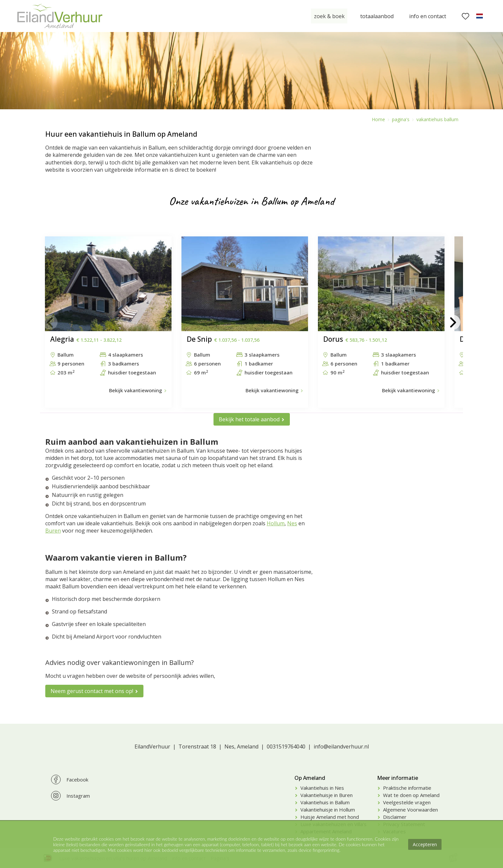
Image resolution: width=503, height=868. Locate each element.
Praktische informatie (407, 788)
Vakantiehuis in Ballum (325, 802)
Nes (292, 523)
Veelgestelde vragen (407, 802)
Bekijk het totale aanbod (249, 419)
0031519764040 (286, 746)
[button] (50, 322)
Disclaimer (395, 817)
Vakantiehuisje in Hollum (328, 810)
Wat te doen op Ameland (411, 795)
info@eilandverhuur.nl (341, 746)
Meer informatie (398, 778)
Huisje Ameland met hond (330, 817)
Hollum (276, 523)
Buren (53, 531)
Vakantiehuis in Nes (322, 788)
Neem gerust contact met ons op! (92, 691)
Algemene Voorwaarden (410, 810)
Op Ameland (310, 778)
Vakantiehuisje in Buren (327, 795)
